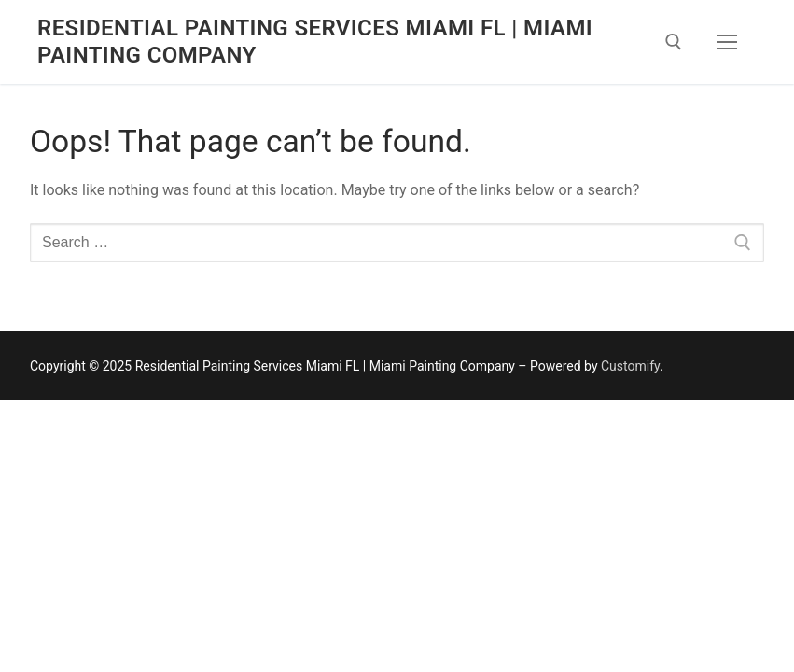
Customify (630, 366)
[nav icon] (727, 42)
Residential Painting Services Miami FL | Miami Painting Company (315, 42)
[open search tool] (674, 42)
